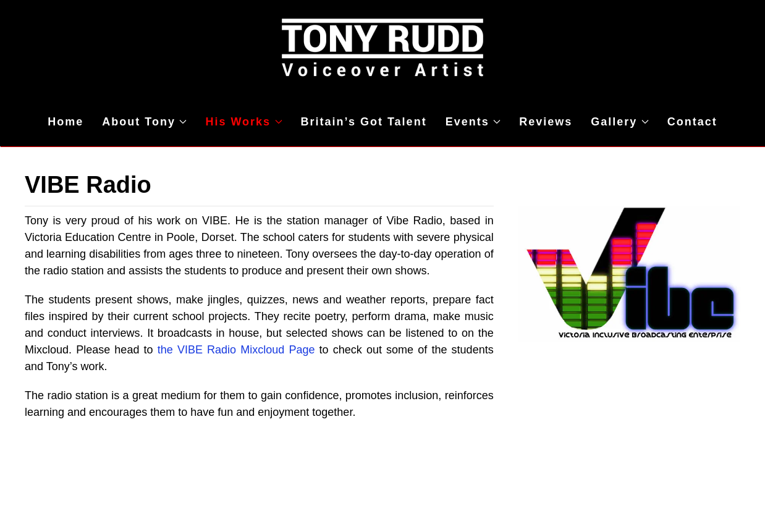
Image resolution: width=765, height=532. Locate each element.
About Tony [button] (144, 122)
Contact (692, 122)
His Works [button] (243, 122)
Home (66, 122)
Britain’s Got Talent (364, 122)
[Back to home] (382, 49)
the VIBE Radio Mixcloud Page (236, 350)
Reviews (546, 122)
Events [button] (473, 122)
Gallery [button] (620, 122)
